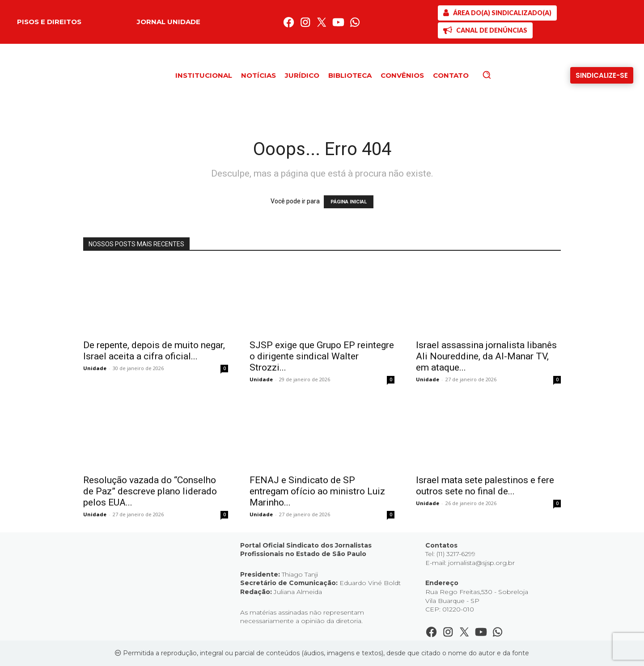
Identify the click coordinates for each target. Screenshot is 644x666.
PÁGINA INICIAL (349, 202)
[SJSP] (497, 13)
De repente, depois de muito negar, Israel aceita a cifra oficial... (154, 351)
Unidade (95, 368)
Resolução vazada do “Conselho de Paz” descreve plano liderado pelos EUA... (150, 491)
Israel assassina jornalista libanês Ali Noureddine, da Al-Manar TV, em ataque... (486, 356)
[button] (502, 75)
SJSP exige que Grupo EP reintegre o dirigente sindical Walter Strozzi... (322, 356)
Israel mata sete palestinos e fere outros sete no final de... (485, 486)
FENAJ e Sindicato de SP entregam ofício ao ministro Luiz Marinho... (317, 491)
